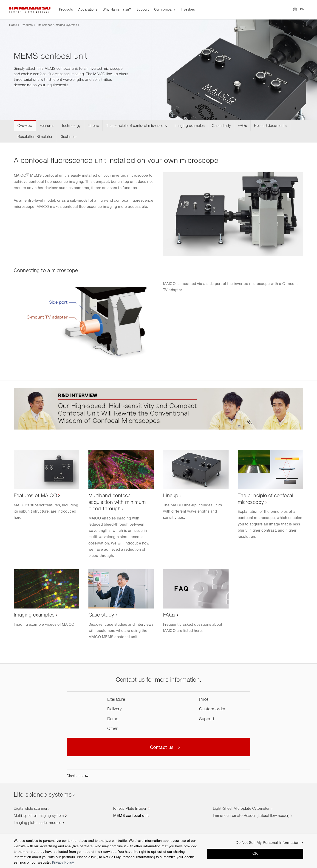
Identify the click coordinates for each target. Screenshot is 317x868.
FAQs (242, 126)
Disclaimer (68, 137)
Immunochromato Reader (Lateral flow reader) (251, 816)
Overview (25, 126)
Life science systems (43, 795)
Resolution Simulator (35, 137)
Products (27, 25)
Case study (221, 126)
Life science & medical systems (57, 25)
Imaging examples (190, 126)
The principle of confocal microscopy (137, 126)
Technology (71, 126)
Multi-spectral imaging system (39, 816)
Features (47, 126)
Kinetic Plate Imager (130, 809)
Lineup (93, 126)
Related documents (270, 126)
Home (13, 25)
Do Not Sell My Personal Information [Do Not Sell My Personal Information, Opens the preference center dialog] (267, 843)
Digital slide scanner (31, 809)
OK (255, 854)
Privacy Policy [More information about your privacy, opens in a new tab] (63, 863)
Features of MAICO (35, 496)
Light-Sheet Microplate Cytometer (241, 809)
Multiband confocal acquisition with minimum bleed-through (117, 502)
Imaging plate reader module (38, 823)
